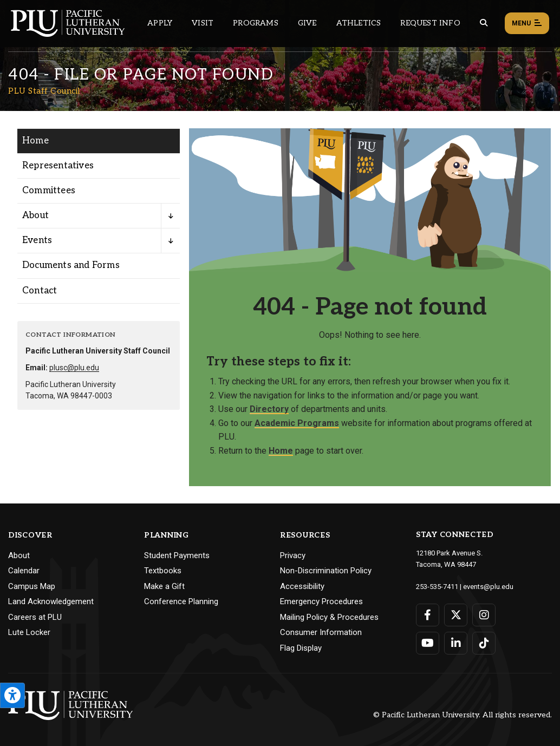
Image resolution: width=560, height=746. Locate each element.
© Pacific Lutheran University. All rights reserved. (463, 715)
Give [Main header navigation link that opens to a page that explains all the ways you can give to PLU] (307, 23)
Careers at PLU (35, 617)
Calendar (24, 571)
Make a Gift (164, 586)
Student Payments (177, 555)
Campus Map (32, 586)
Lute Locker (29, 632)
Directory (269, 409)
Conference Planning (181, 601)
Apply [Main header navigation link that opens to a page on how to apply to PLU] (160, 23)
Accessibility (302, 586)
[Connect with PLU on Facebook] (428, 615)
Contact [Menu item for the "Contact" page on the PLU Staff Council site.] (40, 291)
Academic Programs (297, 423)
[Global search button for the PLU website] (484, 23)
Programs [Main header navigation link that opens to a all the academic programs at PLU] (256, 23)
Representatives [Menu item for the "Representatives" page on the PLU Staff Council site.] (58, 166)
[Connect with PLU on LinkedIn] (456, 643)
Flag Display (301, 648)
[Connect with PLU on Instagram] (484, 615)
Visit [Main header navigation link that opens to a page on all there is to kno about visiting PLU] (203, 23)
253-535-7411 (437, 587)
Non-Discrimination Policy (326, 571)
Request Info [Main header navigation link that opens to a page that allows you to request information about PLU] (430, 23)
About (19, 555)
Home (281, 451)
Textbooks (163, 571)
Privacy (293, 555)
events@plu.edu (488, 587)
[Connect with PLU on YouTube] (428, 643)
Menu (527, 24)
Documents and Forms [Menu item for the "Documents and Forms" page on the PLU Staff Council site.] (71, 265)
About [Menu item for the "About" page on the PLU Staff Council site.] (35, 215)
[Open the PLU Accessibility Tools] (12, 695)
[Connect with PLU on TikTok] (484, 643)
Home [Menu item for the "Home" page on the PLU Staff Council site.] (35, 141)
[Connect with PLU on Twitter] (456, 615)
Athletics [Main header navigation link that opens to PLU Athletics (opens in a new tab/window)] (359, 23)
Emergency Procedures (321, 601)
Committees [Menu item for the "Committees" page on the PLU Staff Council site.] (49, 191)
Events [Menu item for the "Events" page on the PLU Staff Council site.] (37, 240)
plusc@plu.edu (74, 368)
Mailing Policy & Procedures (329, 617)
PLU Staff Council (44, 91)
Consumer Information (321, 632)
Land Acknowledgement (51, 601)
